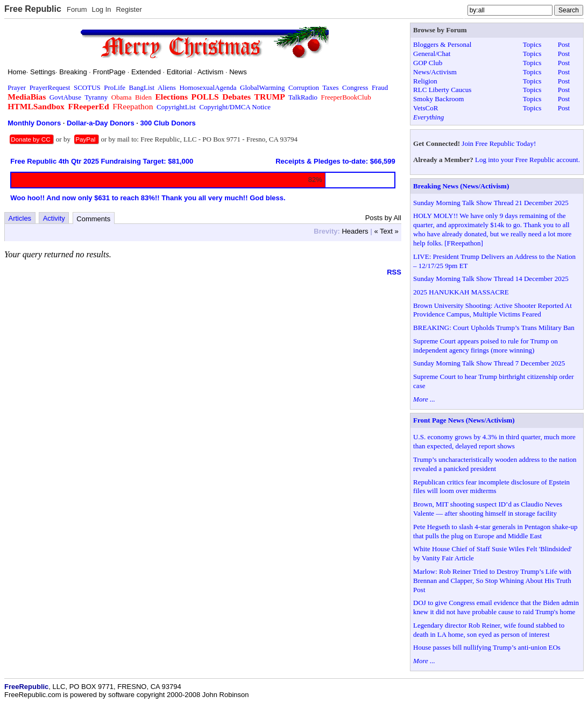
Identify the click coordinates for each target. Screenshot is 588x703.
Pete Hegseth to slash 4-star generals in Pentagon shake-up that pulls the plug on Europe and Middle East (495, 531)
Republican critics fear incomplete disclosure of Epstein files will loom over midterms (491, 487)
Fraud (380, 87)
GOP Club (428, 63)
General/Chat (432, 54)
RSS (394, 272)
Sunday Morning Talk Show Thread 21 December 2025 (491, 203)
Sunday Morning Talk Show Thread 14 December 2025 (491, 279)
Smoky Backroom (438, 99)
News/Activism (435, 72)
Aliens (167, 87)
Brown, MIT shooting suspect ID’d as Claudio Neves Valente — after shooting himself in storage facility (488, 509)
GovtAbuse (65, 97)
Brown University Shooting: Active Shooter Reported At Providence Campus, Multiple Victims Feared (493, 310)
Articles (20, 218)
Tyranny (96, 97)
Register (129, 9)
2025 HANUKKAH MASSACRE (461, 292)
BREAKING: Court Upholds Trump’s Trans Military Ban (494, 328)
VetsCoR (426, 108)
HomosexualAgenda (208, 87)
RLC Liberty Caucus (442, 90)
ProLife (115, 87)
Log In (101, 9)
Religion (425, 81)
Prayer (17, 87)
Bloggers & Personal (442, 44)
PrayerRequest (50, 87)
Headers (355, 231)
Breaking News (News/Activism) (461, 186)
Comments (93, 219)
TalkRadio (303, 97)
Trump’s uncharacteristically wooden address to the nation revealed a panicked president (495, 464)
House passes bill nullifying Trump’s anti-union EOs (487, 647)
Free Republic (33, 9)
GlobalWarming (262, 87)
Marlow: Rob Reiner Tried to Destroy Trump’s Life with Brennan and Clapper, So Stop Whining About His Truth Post (492, 581)
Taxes (330, 87)
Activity (54, 218)
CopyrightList (176, 107)
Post (564, 44)
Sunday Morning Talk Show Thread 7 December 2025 (489, 363)
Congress (355, 87)
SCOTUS (87, 87)
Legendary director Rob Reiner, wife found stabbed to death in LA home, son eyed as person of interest (489, 630)
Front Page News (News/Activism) (464, 420)
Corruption (304, 87)
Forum (77, 9)
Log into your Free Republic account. (527, 160)
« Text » (386, 231)
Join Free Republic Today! (499, 143)
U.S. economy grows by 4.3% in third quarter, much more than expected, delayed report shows (494, 441)
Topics (532, 44)
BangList (142, 87)
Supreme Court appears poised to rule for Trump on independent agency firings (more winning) (486, 346)
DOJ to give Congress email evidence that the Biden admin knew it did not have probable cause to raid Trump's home (496, 607)
